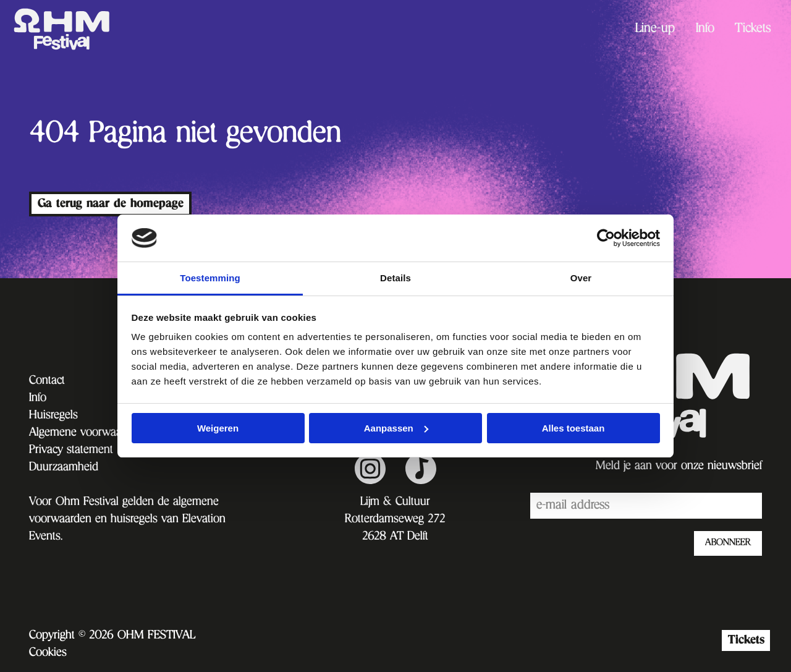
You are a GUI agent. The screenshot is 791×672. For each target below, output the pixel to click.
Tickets (753, 30)
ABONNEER (728, 543)
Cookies (48, 653)
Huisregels (53, 416)
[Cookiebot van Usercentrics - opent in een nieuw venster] (606, 238)
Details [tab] (395, 278)
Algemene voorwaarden (86, 433)
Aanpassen (396, 428)
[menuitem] (655, 29)
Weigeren (218, 428)
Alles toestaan (573, 428)
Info (705, 30)
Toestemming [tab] (210, 278)
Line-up (655, 30)
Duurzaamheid (64, 468)
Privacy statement (71, 451)
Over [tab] (581, 278)
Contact (47, 381)
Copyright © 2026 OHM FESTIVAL (112, 636)
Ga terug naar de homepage (111, 204)
